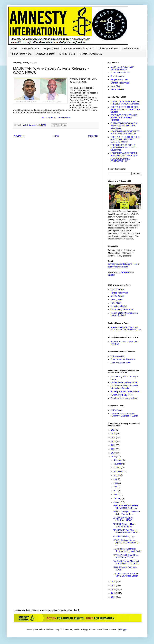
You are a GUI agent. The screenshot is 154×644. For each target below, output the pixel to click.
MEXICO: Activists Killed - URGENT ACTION (124, 525)
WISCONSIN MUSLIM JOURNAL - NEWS (123, 519)
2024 (114, 437)
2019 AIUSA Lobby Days (124, 536)
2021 (114, 449)
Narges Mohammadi (119, 79)
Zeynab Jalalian (117, 89)
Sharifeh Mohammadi (120, 83)
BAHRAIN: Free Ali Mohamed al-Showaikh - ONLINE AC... (127, 562)
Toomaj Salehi (117, 300)
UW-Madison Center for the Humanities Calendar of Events (124, 415)
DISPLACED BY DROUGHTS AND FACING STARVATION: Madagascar (124, 126)
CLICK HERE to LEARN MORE (56, 117)
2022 (114, 445)
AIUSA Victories (117, 356)
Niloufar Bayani (117, 296)
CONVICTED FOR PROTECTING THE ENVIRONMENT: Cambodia (125, 103)
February (118, 498)
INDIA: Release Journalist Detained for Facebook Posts (127, 550)
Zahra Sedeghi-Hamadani (122, 310)
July (116, 479)
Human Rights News (21, 54)
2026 (114, 430)
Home (14, 48)
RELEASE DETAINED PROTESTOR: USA (120, 160)
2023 (114, 441)
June (116, 483)
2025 (114, 434)
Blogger (124, 629)
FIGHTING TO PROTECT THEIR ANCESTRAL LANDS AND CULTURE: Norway (125, 139)
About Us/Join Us (30, 48)
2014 (114, 597)
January (117, 502)
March (117, 494)
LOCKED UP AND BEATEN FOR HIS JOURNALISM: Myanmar (125, 133)
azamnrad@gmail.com (118, 267)
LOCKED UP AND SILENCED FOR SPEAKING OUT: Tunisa (124, 154)
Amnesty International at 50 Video (125, 391)
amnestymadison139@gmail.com (123, 264)
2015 (114, 593)
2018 (114, 582)
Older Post (93, 136)
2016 (114, 589)
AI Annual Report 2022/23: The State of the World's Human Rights (126, 329)
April (116, 491)
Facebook (125, 272)
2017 (114, 586)
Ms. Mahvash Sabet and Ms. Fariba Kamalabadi (123, 68)
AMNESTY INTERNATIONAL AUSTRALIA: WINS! (126, 556)
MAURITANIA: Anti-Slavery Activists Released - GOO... (126, 531)
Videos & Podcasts (108, 48)
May (116, 487)
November (118, 464)
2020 (114, 453)
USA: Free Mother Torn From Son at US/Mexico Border (126, 575)
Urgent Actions (52, 48)
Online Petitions (131, 48)
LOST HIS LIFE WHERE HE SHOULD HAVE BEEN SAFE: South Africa (124, 147)
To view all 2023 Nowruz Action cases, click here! (124, 314)
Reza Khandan (117, 76)
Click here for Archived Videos (124, 398)
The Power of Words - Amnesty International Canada (124, 387)
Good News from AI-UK (121, 363)
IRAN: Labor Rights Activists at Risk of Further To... (126, 513)
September (119, 472)
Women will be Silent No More (124, 382)
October (117, 468)
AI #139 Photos (67, 54)
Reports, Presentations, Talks (79, 48)
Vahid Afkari (116, 86)
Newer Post (19, 136)
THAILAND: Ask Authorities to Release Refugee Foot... (126, 507)
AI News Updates (45, 54)
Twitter (111, 275)
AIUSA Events (117, 410)
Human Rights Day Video (122, 395)
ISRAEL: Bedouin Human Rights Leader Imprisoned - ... (126, 543)
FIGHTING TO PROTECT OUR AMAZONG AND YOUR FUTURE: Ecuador (125, 109)
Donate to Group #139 (91, 54)
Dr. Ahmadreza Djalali (120, 73)
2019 (114, 457)
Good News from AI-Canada (123, 359)
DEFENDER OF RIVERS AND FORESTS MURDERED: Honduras (124, 118)
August (117, 475)
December (118, 460)
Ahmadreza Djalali (119, 306)
